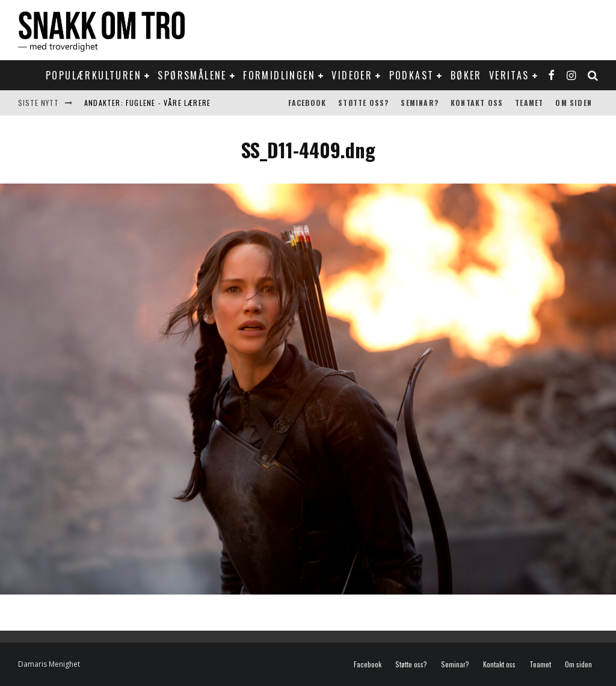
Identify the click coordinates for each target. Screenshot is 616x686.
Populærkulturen (94, 75)
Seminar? (420, 103)
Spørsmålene (192, 75)
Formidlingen (279, 75)
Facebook (307, 103)
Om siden (574, 103)
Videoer (352, 75)
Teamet (529, 103)
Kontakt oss (477, 103)
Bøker (466, 75)
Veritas (509, 75)
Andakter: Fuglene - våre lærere (147, 103)
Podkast (412, 75)
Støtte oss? (363, 103)
